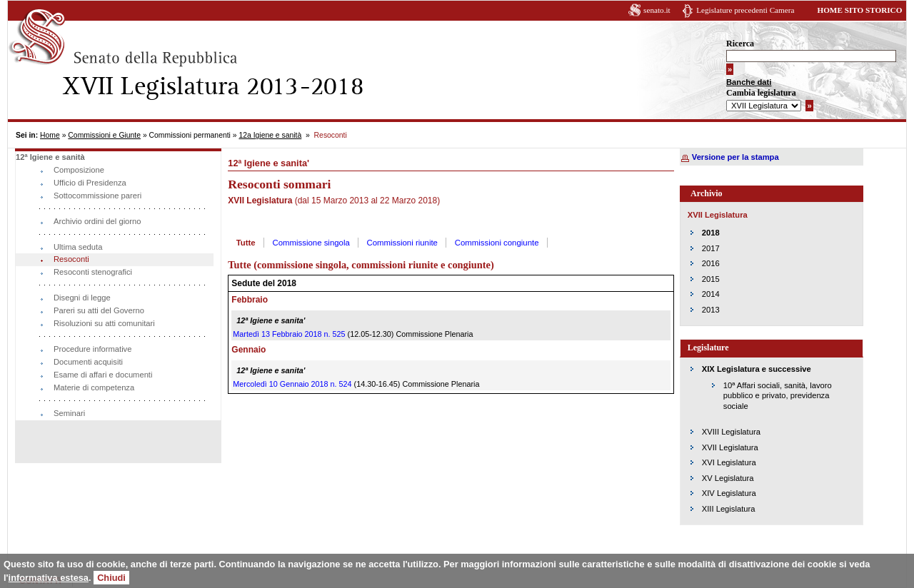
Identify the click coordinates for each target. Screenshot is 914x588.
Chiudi (111, 578)
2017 (711, 248)
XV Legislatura (728, 478)
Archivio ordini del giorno (97, 221)
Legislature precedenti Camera (745, 10)
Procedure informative (92, 349)
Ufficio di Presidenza (90, 183)
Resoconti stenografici (93, 272)
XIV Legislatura (729, 493)
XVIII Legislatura (731, 432)
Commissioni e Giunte (104, 135)
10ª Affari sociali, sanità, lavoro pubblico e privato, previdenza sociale (778, 396)
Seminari (69, 413)
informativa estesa (49, 578)
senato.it (657, 10)
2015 (711, 279)
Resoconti (71, 259)
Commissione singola (311, 243)
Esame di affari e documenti (103, 375)
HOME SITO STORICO (859, 10)
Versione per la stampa (735, 157)
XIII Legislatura (729, 509)
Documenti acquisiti (88, 362)
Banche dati (749, 82)
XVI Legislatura (729, 462)
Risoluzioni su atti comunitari (104, 323)
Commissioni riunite (402, 243)
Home (50, 135)
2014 (711, 294)
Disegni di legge (82, 298)
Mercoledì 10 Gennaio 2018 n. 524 (292, 384)
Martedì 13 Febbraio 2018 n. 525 (289, 334)
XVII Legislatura (730, 447)
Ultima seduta (78, 247)
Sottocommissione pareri (97, 196)
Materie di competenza (94, 387)
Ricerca (740, 44)
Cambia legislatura (761, 93)
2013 (711, 310)
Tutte (246, 243)
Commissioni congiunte (497, 243)
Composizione (79, 170)
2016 (711, 263)
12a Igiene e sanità (270, 135)
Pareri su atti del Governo (99, 310)
